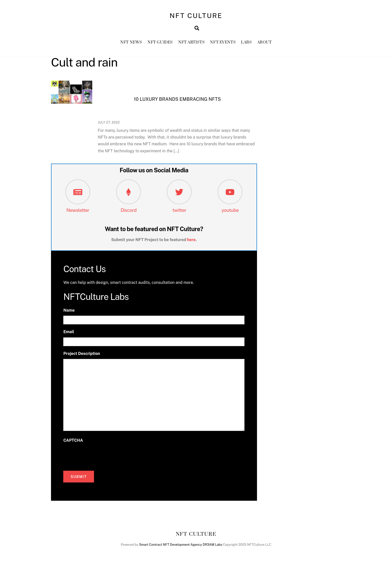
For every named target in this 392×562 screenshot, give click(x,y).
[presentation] (101, 455)
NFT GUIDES (160, 42)
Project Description (82, 354)
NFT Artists (191, 42)
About (264, 42)
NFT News (131, 42)
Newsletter (78, 210)
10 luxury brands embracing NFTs (177, 99)
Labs (246, 42)
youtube (230, 210)
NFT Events (223, 42)
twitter (179, 210)
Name (69, 310)
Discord (128, 210)
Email (69, 332)
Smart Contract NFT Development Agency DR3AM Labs (180, 545)
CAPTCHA (73, 440)
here (191, 240)
